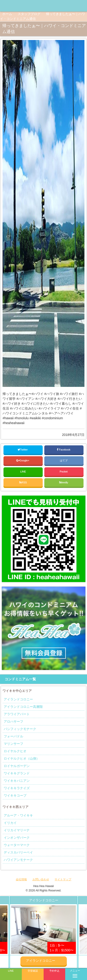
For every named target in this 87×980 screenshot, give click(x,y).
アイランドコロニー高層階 (23, 707)
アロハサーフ (13, 721)
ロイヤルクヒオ (15, 751)
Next (81, 932)
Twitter (23, 450)
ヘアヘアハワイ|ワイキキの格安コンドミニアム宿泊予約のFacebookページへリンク (64, 6)
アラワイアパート (17, 714)
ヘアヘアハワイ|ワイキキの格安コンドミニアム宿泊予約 (21, 6)
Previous (6, 932)
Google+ (23, 460)
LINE (23, 472)
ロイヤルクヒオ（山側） (22, 758)
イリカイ (10, 823)
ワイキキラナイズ (17, 788)
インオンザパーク (17, 838)
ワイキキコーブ (15, 795)
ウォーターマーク (17, 845)
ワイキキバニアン (17, 781)
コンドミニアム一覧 (20, 679)
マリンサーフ (13, 744)
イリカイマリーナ (17, 830)
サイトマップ (63, 879)
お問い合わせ (41, 879)
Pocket (64, 472)
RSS (23, 482)
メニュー (75, 973)
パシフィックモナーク (20, 729)
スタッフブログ (29, 14)
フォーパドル (13, 736)
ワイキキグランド (17, 773)
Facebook (64, 450)
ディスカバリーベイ (18, 852)
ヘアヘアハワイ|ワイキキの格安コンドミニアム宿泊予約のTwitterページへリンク (82, 6)
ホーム (7, 14)
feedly (64, 482)
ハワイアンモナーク (18, 860)
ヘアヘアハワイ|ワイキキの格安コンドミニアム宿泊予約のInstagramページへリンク (73, 6)
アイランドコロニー (18, 699)
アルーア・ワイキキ (18, 815)
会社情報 (21, 879)
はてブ (64, 460)
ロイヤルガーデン (17, 766)
